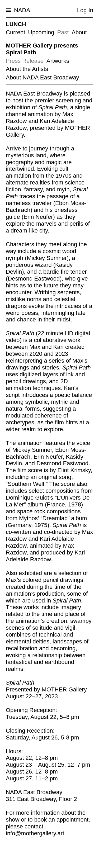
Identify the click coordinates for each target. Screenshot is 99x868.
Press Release (25, 61)
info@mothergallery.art (35, 833)
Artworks (58, 61)
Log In (85, 10)
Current (15, 32)
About (79, 32)
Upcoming (41, 32)
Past (63, 32)
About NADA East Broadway (43, 77)
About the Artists (27, 69)
